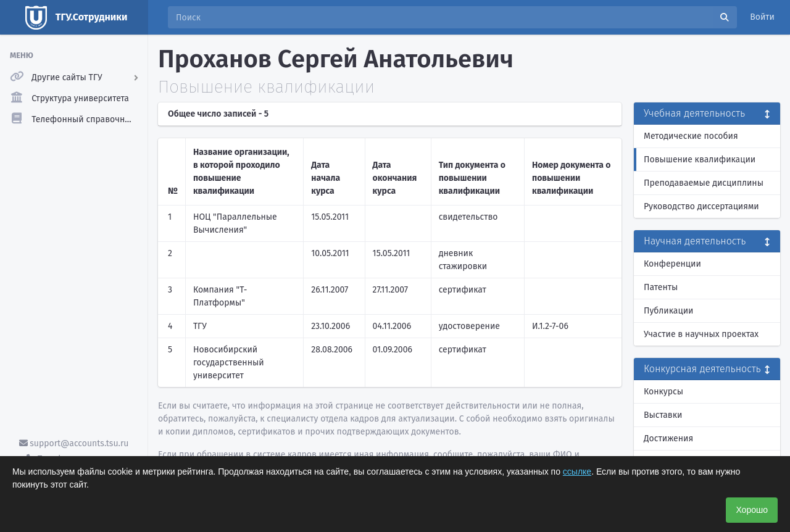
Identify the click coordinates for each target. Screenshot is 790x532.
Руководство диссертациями (701, 206)
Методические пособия (691, 136)
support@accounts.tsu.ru (74, 443)
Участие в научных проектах (701, 334)
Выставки (663, 415)
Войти (762, 17)
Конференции (672, 264)
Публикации (668, 311)
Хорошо (752, 510)
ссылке (577, 472)
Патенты (661, 287)
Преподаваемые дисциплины (704, 183)
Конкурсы (663, 392)
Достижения (668, 438)
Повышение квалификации (700, 160)
